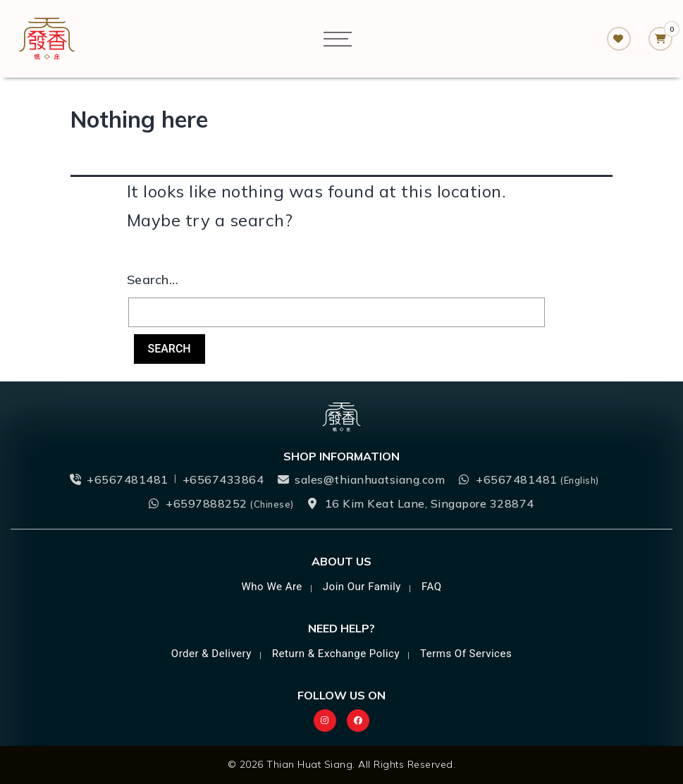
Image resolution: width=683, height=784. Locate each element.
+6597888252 (230, 503)
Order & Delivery (211, 654)
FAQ (432, 587)
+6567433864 (223, 479)
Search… (153, 280)
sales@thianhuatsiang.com (370, 479)
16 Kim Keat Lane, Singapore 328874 (430, 503)
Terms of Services (466, 654)
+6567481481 (128, 479)
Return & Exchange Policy (336, 654)
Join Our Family (362, 587)
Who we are (272, 587)
